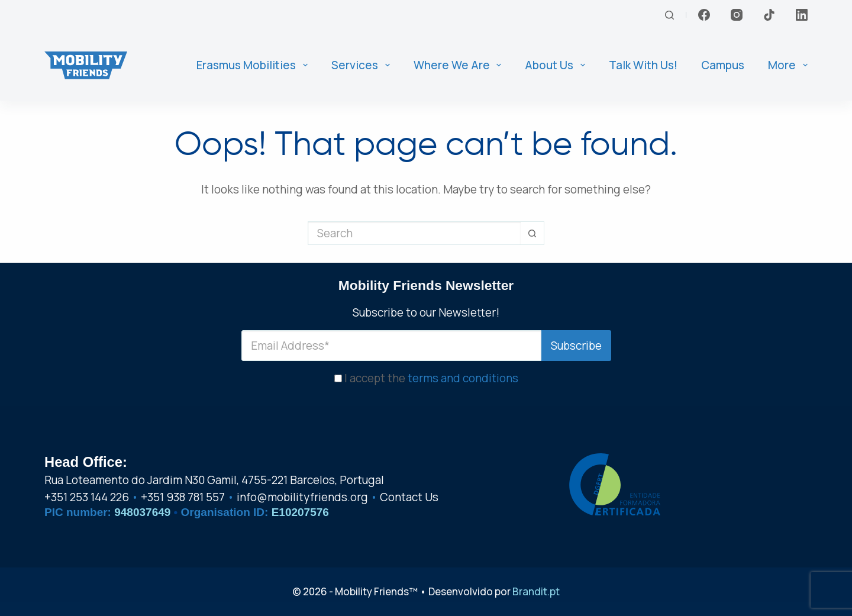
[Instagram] (737, 15)
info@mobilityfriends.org (302, 497)
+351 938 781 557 (183, 497)
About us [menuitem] (557, 65)
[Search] (669, 15)
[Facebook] (704, 15)
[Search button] (532, 233)
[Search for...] (414, 233)
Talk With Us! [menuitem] (643, 65)
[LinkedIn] (802, 15)
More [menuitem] (788, 65)
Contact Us (409, 497)
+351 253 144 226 (87, 497)
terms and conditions (463, 378)
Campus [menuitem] (723, 65)
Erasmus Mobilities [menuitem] (254, 65)
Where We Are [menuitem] (460, 65)
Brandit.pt (536, 591)
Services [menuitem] (363, 65)
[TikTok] (769, 15)
